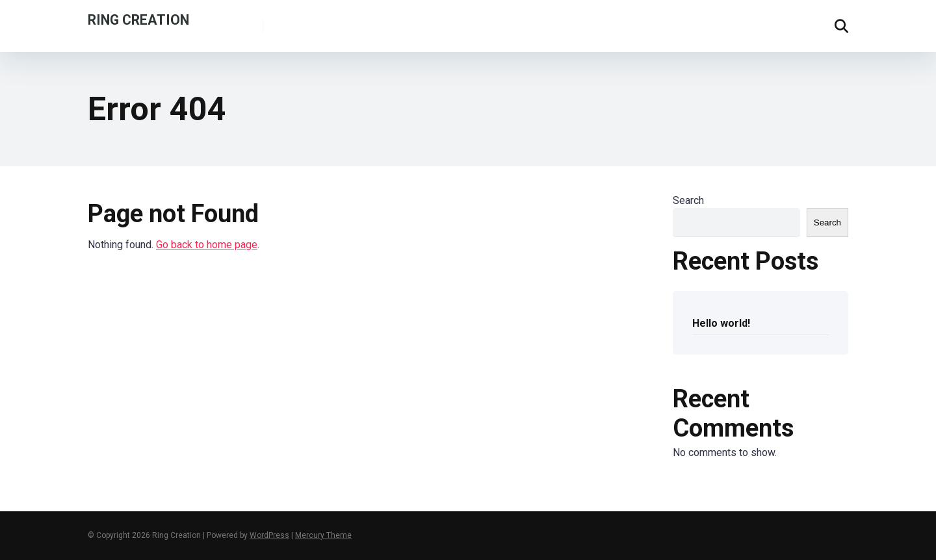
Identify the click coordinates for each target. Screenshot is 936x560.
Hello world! (721, 323)
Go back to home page (207, 245)
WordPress (269, 535)
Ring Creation (138, 19)
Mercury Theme (323, 535)
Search (688, 200)
